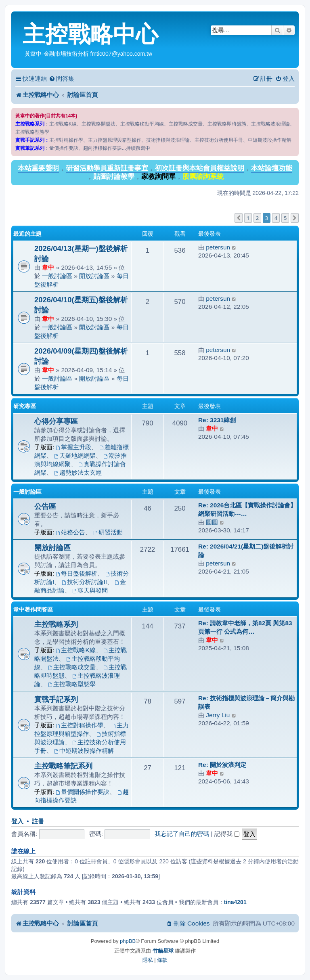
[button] (239, 218)
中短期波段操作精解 (84, 751)
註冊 (38, 821)
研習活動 (108, 532)
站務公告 (71, 532)
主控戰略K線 (76, 650)
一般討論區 (57, 276)
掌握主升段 (74, 447)
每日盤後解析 (77, 573)
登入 (17, 821)
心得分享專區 (56, 421)
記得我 (227, 834)
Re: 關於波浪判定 (222, 765)
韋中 (48, 267)
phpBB (128, 941)
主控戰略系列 (56, 624)
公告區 (45, 506)
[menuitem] (62, 79)
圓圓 (212, 522)
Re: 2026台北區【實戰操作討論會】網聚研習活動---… (247, 509)
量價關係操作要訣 (83, 792)
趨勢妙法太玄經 (78, 472)
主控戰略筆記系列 (63, 766)
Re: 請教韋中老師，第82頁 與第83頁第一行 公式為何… (245, 627)
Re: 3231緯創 (217, 420)
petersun (218, 247)
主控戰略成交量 (72, 667)
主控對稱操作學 (80, 725)
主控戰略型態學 (72, 684)
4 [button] (276, 218)
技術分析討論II (85, 582)
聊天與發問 (90, 590)
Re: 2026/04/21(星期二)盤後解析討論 (246, 551)
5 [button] (285, 218)
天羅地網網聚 (75, 455)
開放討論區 (94, 276)
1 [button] (248, 218)
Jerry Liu (218, 715)
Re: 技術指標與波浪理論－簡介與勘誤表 (246, 702)
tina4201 (235, 902)
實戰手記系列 (56, 699)
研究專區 (25, 406)
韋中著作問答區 (33, 609)
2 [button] (257, 218)
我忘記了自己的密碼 (182, 834)
